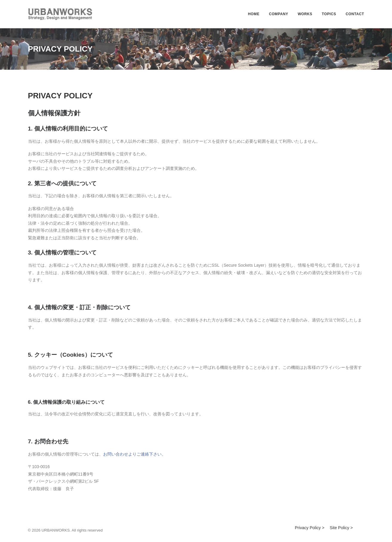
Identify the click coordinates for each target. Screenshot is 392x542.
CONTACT (355, 14)
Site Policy (339, 528)
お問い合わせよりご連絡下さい (132, 454)
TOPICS (329, 14)
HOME (254, 14)
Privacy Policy (308, 528)
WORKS (305, 14)
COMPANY (279, 14)
